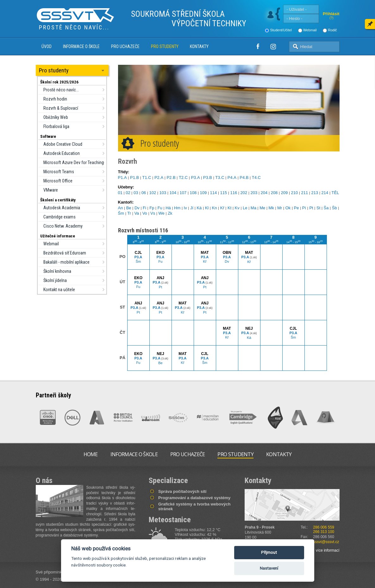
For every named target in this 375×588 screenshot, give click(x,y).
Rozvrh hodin (55, 99)
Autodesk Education (62, 153)
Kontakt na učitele (59, 290)
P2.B (171, 178)
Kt (229, 208)
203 (254, 193)
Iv (185, 208)
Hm (177, 208)
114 (214, 193)
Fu (160, 208)
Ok (288, 208)
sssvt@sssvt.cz (326, 542)
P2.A (159, 178)
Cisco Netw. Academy (63, 226)
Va (137, 213)
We (162, 213)
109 (203, 193)
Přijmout (269, 552)
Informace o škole (81, 46)
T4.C (256, 178)
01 (120, 193)
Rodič (332, 30)
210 (295, 193)
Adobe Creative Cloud (63, 144)
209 (284, 193)
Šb (334, 208)
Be (129, 208)
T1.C (147, 178)
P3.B (208, 178)
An (121, 208)
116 (234, 193)
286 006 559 (324, 527)
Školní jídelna (55, 280)
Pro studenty (165, 46)
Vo (145, 213)
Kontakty (199, 46)
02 (128, 193)
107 (183, 193)
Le (245, 208)
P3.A (195, 178)
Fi (144, 208)
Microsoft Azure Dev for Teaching (74, 162)
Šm (121, 213)
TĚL (335, 193)
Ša (326, 208)
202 (244, 193)
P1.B (134, 178)
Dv (137, 208)
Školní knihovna (57, 271)
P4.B (244, 178)
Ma (253, 208)
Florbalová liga (56, 126)
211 (305, 193)
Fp (152, 208)
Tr (129, 213)
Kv (237, 208)
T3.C (220, 178)
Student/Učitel (281, 30)
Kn (215, 208)
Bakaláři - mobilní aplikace (66, 262)
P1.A (122, 178)
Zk (170, 213)
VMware (51, 190)
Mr (280, 208)
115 (224, 193)
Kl (207, 208)
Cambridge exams (59, 217)
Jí (192, 208)
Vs (153, 213)
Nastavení (269, 568)
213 (315, 193)
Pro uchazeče (125, 46)
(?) (331, 18)
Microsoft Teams (59, 172)
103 (163, 193)
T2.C (183, 178)
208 (274, 193)
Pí (304, 208)
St (318, 208)
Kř (222, 208)
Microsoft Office (58, 181)
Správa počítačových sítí (182, 491)
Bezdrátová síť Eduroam (65, 253)
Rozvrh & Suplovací (61, 108)
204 (264, 193)
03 (136, 193)
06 (144, 193)
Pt (311, 208)
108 (193, 193)
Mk (271, 208)
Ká (199, 208)
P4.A (232, 178)
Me (262, 208)
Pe (297, 208)
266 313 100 (324, 532)
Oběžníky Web (56, 117)
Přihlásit (331, 14)
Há (168, 208)
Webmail (310, 30)
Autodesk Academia (62, 208)
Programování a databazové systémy (194, 498)
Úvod (47, 46)
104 (173, 193)
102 (153, 193)
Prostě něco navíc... (61, 90)
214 (325, 193)
